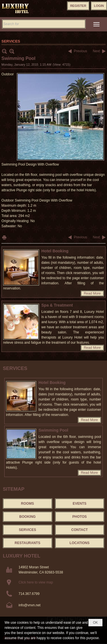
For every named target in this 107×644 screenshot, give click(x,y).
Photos (80, 517)
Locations (80, 543)
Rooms (28, 504)
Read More (92, 293)
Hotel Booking (55, 251)
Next (96, 51)
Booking (28, 517)
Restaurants (27, 543)
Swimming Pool (53, 430)
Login (99, 6)
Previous (81, 51)
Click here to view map (36, 582)
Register (78, 6)
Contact (80, 530)
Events (80, 504)
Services (15, 368)
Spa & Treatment (57, 305)
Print (4, 237)
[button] (96, 24)
